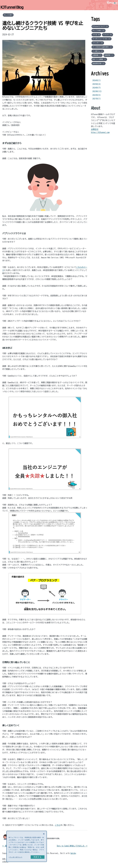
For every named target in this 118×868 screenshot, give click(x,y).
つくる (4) (96, 35)
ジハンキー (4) (98, 43)
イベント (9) (108, 35)
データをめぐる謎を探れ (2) (102, 47)
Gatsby (73, 853)
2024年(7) (97, 88)
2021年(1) (97, 99)
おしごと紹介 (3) (99, 30)
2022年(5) (97, 95)
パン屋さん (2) (98, 51)
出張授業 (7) (97, 55)
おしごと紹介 (8, 15)
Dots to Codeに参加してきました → (72, 846)
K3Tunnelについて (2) (100, 26)
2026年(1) (97, 80)
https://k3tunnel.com (100, 132)
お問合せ (95, 129)
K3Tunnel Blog (12, 7)
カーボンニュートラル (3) (102, 39)
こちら (58, 825)
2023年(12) (97, 91)
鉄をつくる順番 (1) (99, 59)
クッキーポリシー (16, 857)
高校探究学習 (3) (99, 63)
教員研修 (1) (109, 55)
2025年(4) (97, 84)
